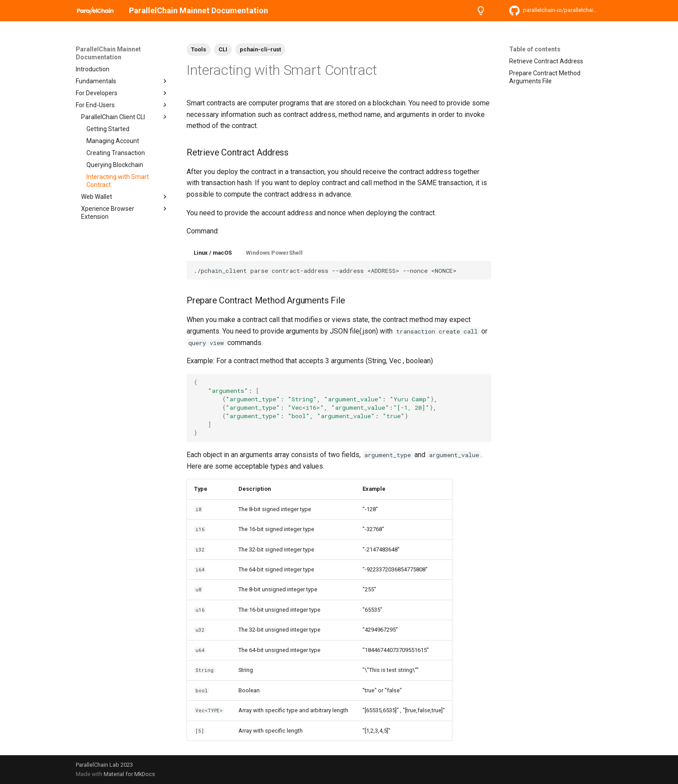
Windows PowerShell (274, 253)
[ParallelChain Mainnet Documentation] (95, 11)
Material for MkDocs (129, 774)
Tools (199, 49)
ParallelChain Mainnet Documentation (108, 53)
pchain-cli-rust (260, 49)
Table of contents (535, 49)
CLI (223, 49)
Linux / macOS (213, 253)
